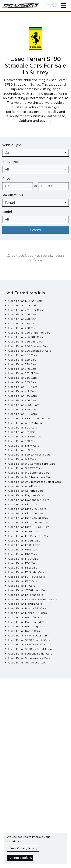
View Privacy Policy (23, 848)
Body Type (11, 162)
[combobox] (35, 153)
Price (6, 179)
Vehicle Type (12, 145)
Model (7, 212)
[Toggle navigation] (63, 5)
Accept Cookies (20, 858)
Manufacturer (13, 195)
